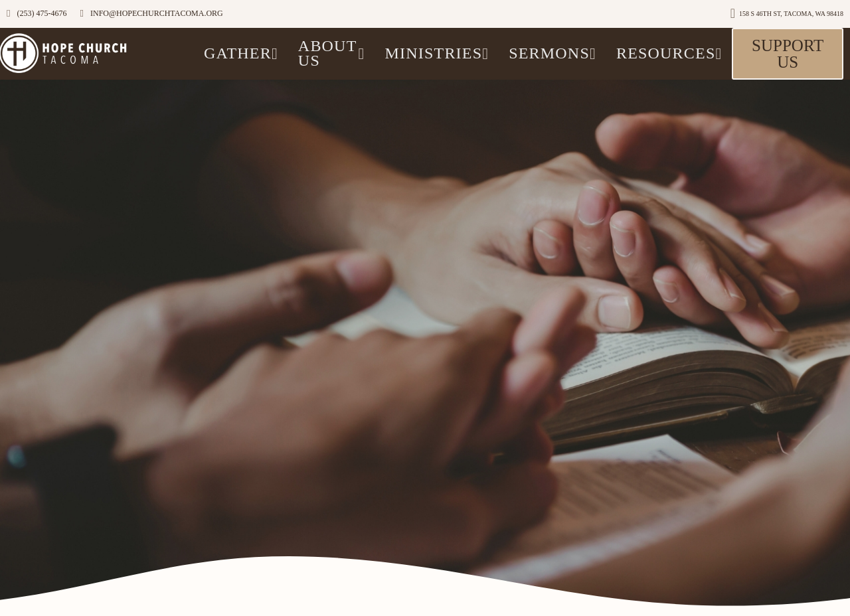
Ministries (437, 53)
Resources (669, 53)
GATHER (241, 53)
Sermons (552, 53)
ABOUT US (332, 53)
